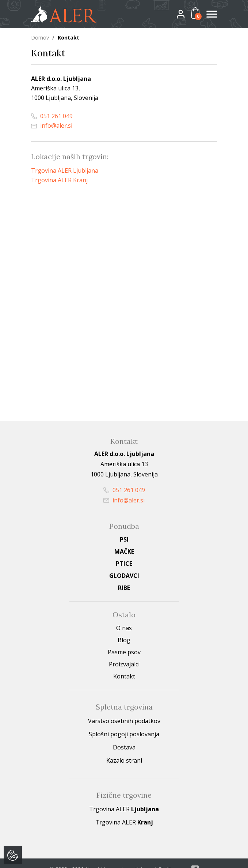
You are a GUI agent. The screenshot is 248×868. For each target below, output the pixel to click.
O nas (124, 628)
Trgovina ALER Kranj (59, 180)
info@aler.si (52, 125)
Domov (40, 38)
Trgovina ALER (124, 809)
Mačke (124, 551)
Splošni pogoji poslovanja (124, 734)
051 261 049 (52, 116)
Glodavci (124, 575)
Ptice (124, 563)
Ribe (124, 587)
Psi (124, 539)
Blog (124, 640)
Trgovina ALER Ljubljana (65, 170)
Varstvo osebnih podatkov (124, 721)
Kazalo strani (124, 760)
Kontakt (124, 676)
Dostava (124, 747)
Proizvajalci (124, 664)
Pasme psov (124, 652)
